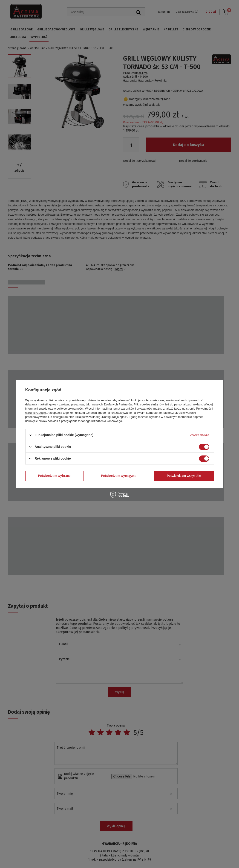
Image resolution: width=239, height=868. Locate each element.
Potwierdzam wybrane (54, 476)
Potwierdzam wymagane (119, 476)
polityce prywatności (70, 409)
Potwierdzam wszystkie (184, 476)
